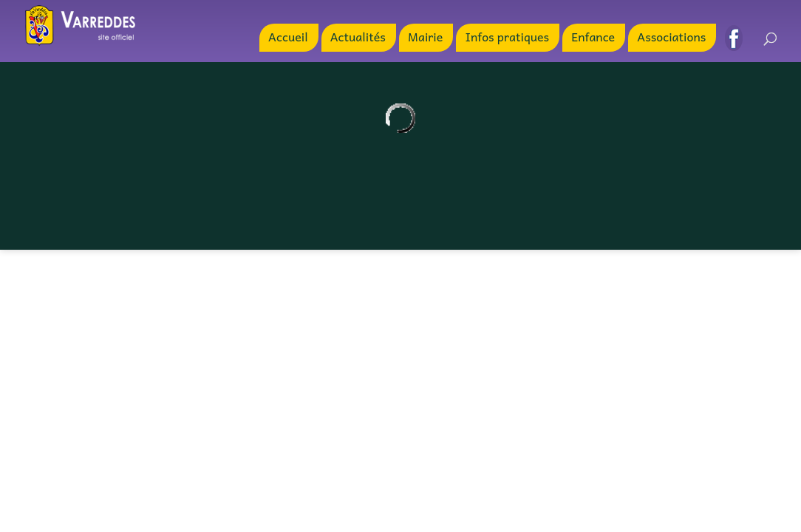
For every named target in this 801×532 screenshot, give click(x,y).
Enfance (593, 38)
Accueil (288, 38)
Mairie (425, 38)
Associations (671, 38)
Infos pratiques (507, 38)
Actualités (358, 38)
